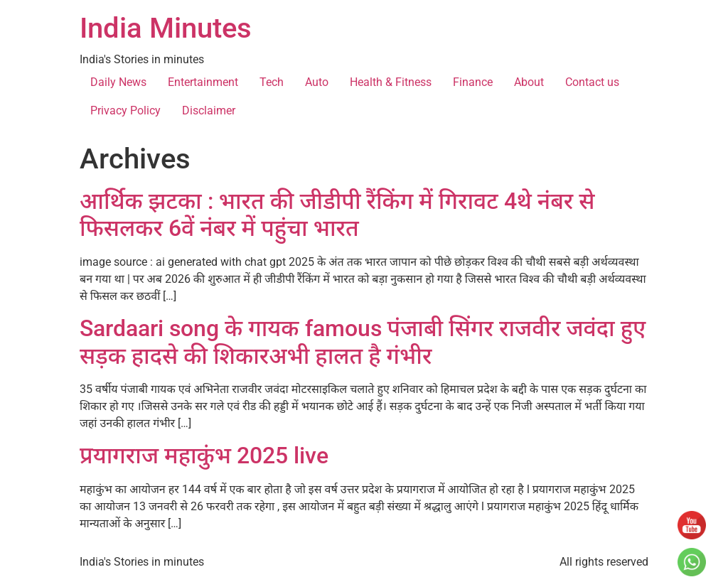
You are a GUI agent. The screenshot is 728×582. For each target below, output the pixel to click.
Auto (317, 82)
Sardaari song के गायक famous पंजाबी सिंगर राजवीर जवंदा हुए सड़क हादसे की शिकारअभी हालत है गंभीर (363, 342)
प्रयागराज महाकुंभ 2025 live (204, 456)
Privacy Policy (125, 111)
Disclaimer (209, 111)
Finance (473, 82)
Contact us (592, 82)
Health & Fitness (391, 82)
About (529, 82)
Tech (272, 82)
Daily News (118, 82)
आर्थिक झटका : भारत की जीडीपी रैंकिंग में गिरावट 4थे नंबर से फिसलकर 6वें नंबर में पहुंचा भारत (337, 215)
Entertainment (203, 82)
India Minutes (166, 28)
